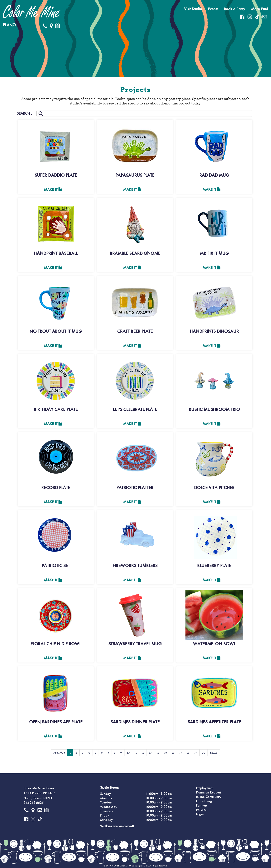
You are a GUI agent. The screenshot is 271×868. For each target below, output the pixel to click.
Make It (53, 190)
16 (173, 753)
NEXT (214, 753)
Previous (59, 753)
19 (196, 753)
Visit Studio (193, 9)
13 (150, 753)
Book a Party (235, 9)
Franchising (204, 801)
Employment (205, 788)
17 (181, 753)
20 (204, 753)
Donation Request (208, 793)
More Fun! (260, 9)
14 (158, 753)
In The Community (209, 797)
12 (143, 753)
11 (136, 753)
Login (200, 814)
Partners (202, 806)
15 (166, 753)
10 (128, 753)
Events (213, 9)
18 (188, 753)
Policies (201, 810)
